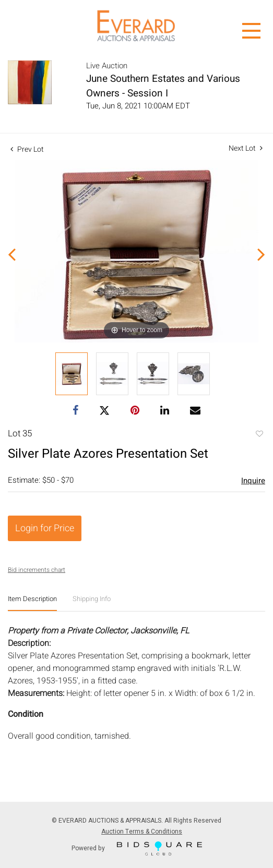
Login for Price (45, 528)
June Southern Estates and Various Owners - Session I (163, 86)
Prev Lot (27, 149)
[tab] (32, 603)
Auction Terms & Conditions (142, 832)
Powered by (137, 848)
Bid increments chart (37, 570)
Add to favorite (259, 435)
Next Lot (246, 148)
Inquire (253, 481)
